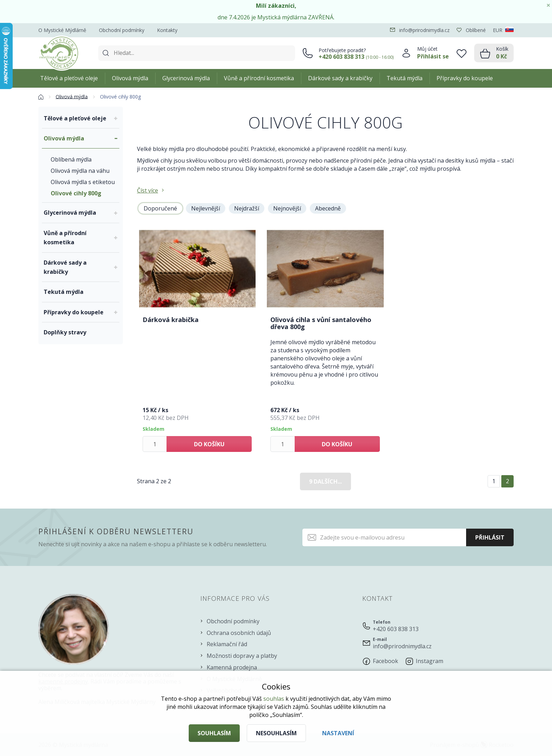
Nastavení (338, 733)
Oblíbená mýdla (71, 159)
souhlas (274, 699)
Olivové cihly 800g (76, 193)
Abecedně (328, 208)
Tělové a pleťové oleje (69, 78)
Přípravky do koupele (465, 78)
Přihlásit (490, 537)
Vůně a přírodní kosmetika (259, 78)
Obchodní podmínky (122, 30)
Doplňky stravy (65, 332)
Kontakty (167, 30)
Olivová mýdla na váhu (80, 171)
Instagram (429, 661)
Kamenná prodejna (232, 667)
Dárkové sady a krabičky (340, 78)
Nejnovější (287, 208)
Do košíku (209, 444)
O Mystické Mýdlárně (62, 30)
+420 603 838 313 (396, 629)
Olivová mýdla (130, 78)
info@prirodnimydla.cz (402, 646)
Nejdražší (247, 208)
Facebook (385, 661)
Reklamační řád (227, 644)
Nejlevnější (206, 208)
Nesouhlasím (276, 733)
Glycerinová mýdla (186, 78)
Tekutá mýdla (404, 78)
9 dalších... (325, 481)
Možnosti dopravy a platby (242, 656)
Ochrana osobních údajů (239, 633)
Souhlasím (214, 733)
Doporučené (160, 208)
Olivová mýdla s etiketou (83, 182)
